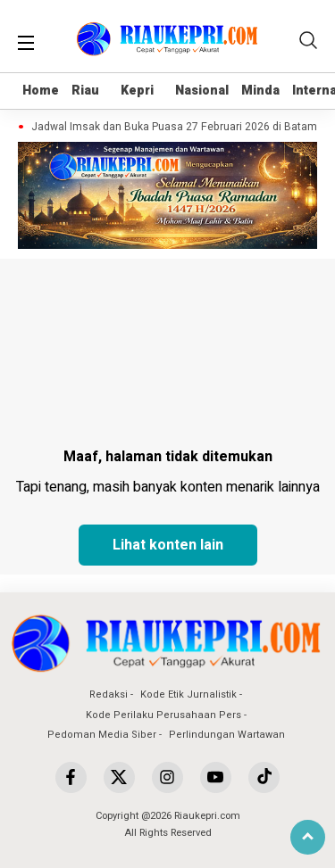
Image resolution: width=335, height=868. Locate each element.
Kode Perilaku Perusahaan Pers (163, 715)
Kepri (137, 91)
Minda (260, 91)
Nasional (202, 91)
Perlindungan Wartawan (227, 735)
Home (41, 91)
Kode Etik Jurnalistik (188, 694)
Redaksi (109, 694)
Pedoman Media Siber (102, 735)
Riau (85, 91)
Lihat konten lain (168, 545)
